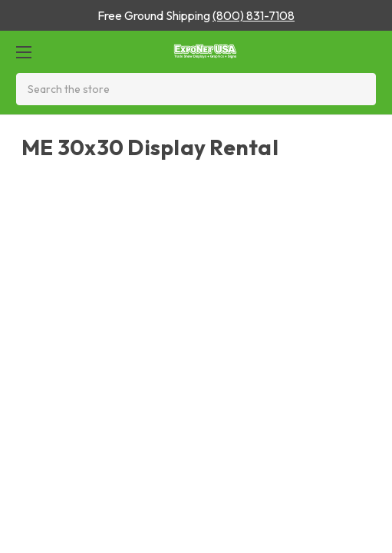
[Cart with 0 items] (364, 52)
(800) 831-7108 (254, 15)
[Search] (360, 89)
